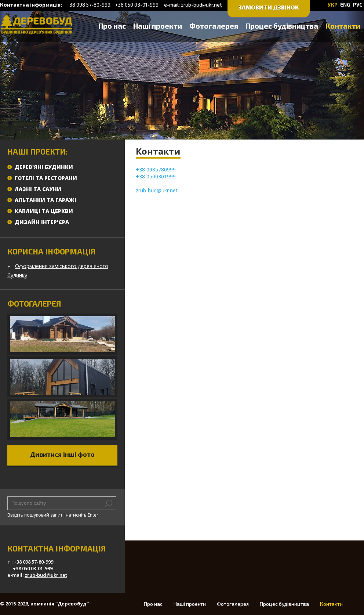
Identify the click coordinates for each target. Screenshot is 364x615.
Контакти (343, 26)
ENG (345, 5)
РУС (358, 5)
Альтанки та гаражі (45, 200)
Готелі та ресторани (46, 178)
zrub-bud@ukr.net (201, 5)
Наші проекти (158, 26)
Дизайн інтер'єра (42, 222)
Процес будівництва (282, 26)
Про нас (112, 26)
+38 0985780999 (156, 169)
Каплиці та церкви (44, 211)
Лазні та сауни (38, 189)
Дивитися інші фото (62, 454)
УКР (333, 5)
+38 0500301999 (156, 176)
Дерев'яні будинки (44, 167)
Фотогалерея (214, 26)
